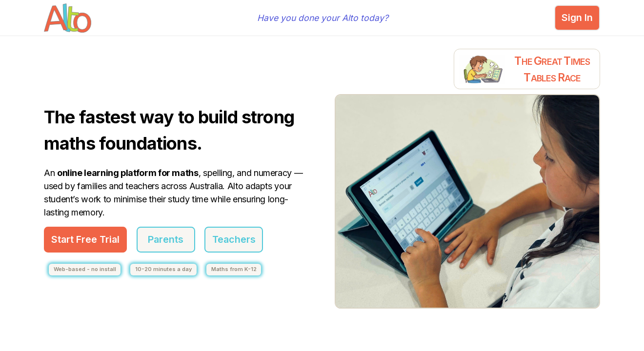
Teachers (234, 239)
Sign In (577, 18)
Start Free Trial (85, 239)
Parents (166, 239)
